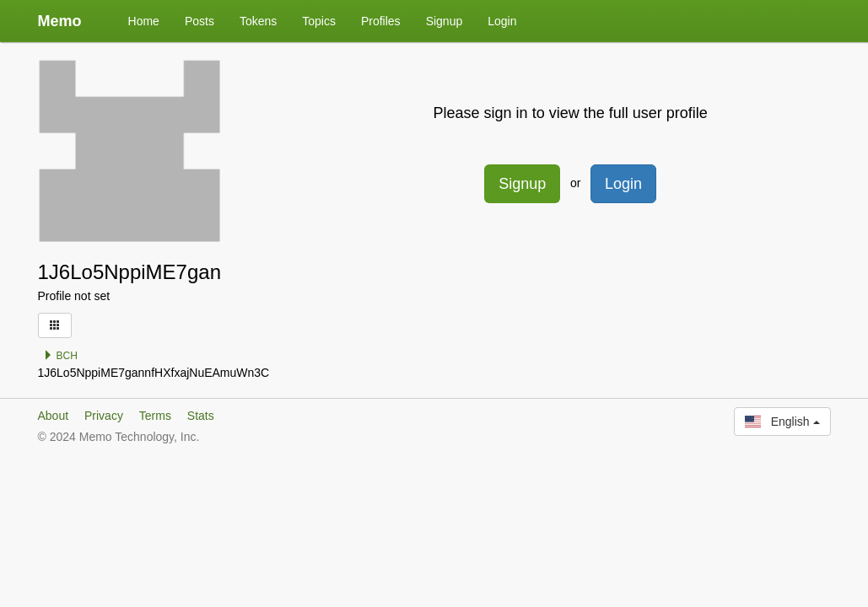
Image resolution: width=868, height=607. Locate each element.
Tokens (258, 21)
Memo (60, 21)
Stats (201, 416)
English (782, 422)
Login (502, 21)
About (54, 416)
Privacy (104, 416)
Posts (199, 21)
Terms (155, 416)
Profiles (381, 21)
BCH (60, 356)
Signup (445, 21)
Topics (319, 21)
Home (144, 21)
